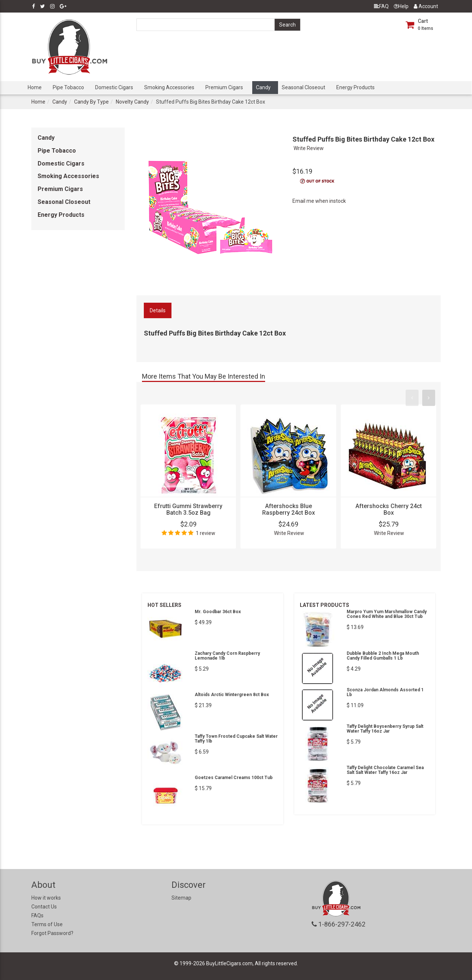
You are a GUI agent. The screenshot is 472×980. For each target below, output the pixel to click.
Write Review (309, 148)
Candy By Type (91, 102)
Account (426, 6)
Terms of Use (47, 924)
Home (35, 87)
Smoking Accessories (169, 87)
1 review (206, 533)
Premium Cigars (224, 87)
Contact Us (44, 907)
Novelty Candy (132, 102)
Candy (263, 87)
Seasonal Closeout (303, 87)
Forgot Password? (52, 933)
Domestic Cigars (114, 87)
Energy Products (355, 87)
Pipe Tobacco (68, 87)
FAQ (381, 6)
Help (401, 6)
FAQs (37, 915)
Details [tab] (158, 310)
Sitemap (181, 898)
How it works (46, 898)
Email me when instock (319, 201)
